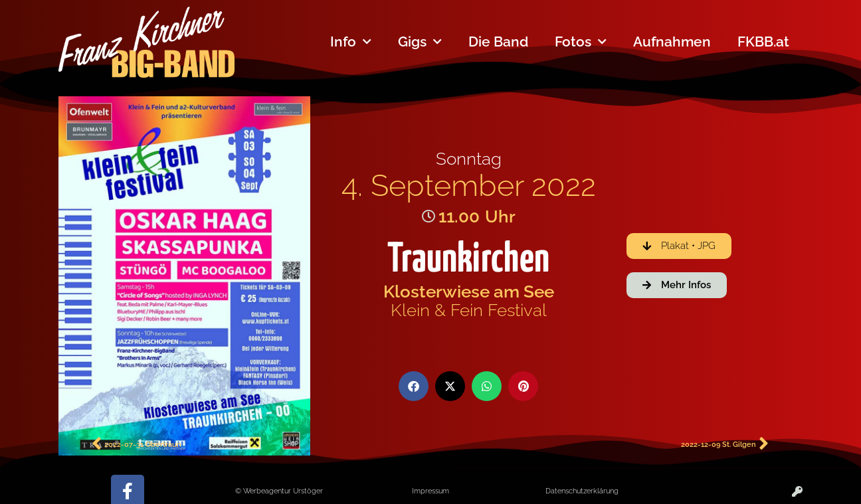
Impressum (430, 491)
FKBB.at (763, 42)
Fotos (581, 42)
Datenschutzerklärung (582, 491)
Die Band (498, 42)
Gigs (420, 42)
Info (351, 42)
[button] (414, 386)
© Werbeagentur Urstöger (279, 491)
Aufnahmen (672, 42)
